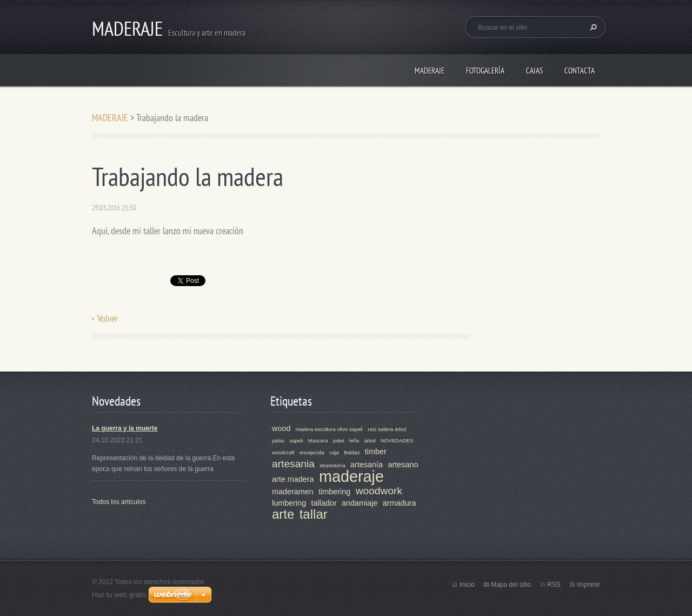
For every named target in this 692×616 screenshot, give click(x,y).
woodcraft (283, 452)
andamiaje (360, 503)
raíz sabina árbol (387, 429)
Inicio (467, 585)
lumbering (289, 503)
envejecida (312, 452)
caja (334, 452)
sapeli (296, 441)
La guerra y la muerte (125, 428)
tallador (324, 503)
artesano (403, 465)
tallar (314, 514)
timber (376, 452)
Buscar (592, 27)
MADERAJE (430, 71)
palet (339, 441)
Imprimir (588, 585)
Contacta (580, 71)
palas (278, 441)
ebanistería (332, 465)
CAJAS (534, 71)
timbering (334, 492)
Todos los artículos (119, 502)
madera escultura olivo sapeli (329, 429)
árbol (370, 441)
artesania (293, 464)
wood (281, 428)
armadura (400, 503)
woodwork (379, 491)
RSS (554, 585)
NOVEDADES (397, 441)
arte (283, 514)
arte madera (293, 479)
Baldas (352, 452)
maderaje (351, 476)
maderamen (293, 492)
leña (354, 441)
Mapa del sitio (511, 585)
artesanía (367, 465)
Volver (108, 318)
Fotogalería (485, 71)
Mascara (318, 441)
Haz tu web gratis (119, 595)
